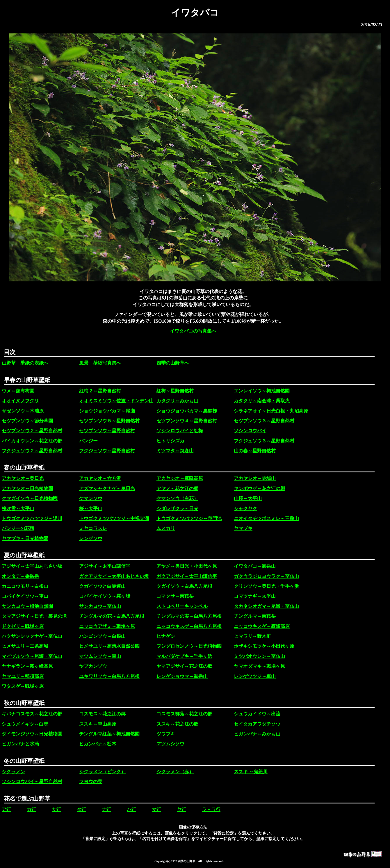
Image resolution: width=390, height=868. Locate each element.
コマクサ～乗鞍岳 (175, 596)
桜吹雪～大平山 (18, 509)
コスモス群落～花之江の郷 (184, 714)
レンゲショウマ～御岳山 (182, 676)
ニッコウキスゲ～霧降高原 (262, 626)
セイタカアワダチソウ (257, 724)
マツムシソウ (170, 744)
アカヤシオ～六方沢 (100, 478)
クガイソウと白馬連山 (102, 586)
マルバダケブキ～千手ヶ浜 (184, 656)
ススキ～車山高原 (98, 724)
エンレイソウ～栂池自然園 (262, 391)
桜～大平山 (91, 509)
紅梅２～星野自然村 (100, 391)
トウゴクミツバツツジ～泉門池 (189, 518)
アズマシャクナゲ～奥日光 (107, 489)
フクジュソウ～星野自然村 (107, 451)
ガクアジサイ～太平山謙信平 (187, 576)
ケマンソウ (91, 498)
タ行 (81, 809)
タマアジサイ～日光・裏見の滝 (34, 616)
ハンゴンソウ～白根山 (102, 636)
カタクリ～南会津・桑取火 (262, 401)
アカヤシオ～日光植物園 (27, 489)
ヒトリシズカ (170, 441)
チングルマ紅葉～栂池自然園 (109, 734)
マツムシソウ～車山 (100, 656)
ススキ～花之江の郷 (177, 724)
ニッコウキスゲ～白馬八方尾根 (189, 626)
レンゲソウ (91, 539)
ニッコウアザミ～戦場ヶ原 (107, 626)
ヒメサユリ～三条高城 (25, 646)
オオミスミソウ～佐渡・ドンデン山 (116, 401)
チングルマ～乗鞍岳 (255, 616)
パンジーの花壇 (18, 528)
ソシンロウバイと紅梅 (180, 431)
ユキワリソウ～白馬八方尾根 (109, 676)
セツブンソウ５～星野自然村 (109, 421)
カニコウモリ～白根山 (25, 586)
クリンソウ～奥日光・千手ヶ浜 (266, 586)
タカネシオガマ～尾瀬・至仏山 (266, 606)
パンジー (88, 441)
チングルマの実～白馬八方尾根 (189, 616)
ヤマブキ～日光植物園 (25, 539)
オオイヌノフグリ (20, 401)
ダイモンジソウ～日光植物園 (32, 734)
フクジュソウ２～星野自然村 (32, 451)
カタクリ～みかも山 (177, 401)
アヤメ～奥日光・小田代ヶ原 (187, 566)
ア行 (6, 809)
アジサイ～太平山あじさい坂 (32, 566)
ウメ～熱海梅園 (18, 391)
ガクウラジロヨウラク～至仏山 (266, 576)
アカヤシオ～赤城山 (255, 478)
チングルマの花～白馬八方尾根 (112, 616)
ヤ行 (181, 809)
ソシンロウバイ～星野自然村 (32, 782)
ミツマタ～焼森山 (175, 451)
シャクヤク (245, 509)
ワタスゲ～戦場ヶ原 (23, 686)
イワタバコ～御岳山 (255, 566)
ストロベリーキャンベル (182, 606)
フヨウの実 (91, 782)
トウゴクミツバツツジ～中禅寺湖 (114, 518)
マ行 (156, 809)
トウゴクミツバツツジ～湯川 (32, 518)
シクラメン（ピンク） (102, 772)
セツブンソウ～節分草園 (27, 421)
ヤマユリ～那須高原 (23, 676)
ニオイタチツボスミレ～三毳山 (266, 518)
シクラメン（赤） (175, 772)
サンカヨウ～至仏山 (100, 606)
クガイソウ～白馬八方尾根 (184, 586)
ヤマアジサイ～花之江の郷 (184, 666)
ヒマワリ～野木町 (252, 636)
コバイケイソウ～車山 (25, 596)
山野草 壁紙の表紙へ (25, 363)
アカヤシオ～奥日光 (23, 478)
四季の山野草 (186, 861)
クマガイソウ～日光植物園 (30, 498)
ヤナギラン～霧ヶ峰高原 (27, 666)
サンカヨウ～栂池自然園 (27, 606)
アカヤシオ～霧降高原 (180, 478)
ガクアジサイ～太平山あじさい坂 (114, 576)
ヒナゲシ (166, 636)
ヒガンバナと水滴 (20, 744)
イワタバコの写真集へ (193, 331)
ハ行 (131, 809)
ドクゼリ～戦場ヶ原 (23, 626)
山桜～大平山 (248, 498)
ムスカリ (166, 528)
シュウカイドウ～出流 (257, 714)
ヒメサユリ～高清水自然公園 (109, 646)
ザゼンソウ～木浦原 (23, 411)
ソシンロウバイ (250, 431)
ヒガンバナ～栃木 (98, 744)
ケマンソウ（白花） (177, 498)
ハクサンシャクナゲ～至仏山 (32, 636)
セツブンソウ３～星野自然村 (264, 421)
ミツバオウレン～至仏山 (259, 656)
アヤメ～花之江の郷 (177, 489)
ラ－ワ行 (211, 809)
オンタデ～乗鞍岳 (20, 576)
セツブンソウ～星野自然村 (107, 431)
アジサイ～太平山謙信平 (105, 566)
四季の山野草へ (173, 363)
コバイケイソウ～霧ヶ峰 (105, 596)
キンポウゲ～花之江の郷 (259, 489)
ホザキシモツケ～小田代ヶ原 (264, 646)
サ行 (56, 809)
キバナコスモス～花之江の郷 (32, 714)
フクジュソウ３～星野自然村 (264, 441)
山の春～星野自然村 (255, 451)
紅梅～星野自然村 (175, 391)
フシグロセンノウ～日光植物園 (189, 646)
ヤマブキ (243, 528)
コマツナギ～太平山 (255, 596)
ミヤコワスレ (93, 528)
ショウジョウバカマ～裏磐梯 (187, 411)
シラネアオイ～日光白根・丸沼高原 (271, 411)
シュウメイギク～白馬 (25, 724)
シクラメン (13, 772)
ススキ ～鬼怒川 (251, 772)
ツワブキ (166, 734)
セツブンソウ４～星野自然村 (187, 421)
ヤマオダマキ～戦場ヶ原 (259, 666)
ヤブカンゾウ (93, 666)
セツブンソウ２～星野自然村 (32, 431)
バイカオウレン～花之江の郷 (32, 441)
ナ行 (106, 809)
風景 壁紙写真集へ (100, 363)
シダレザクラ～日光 (177, 509)
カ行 (31, 809)
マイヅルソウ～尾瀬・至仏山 (32, 656)
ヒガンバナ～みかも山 (257, 734)
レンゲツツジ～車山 (255, 676)
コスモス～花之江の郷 (102, 714)
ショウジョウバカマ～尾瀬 (107, 411)
